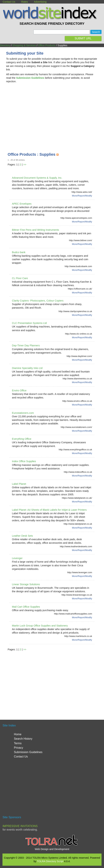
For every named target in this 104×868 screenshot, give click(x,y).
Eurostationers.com (23, 413)
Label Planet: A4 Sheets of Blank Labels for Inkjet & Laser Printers (49, 510)
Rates (25, 2)
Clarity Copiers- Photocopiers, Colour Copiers (38, 301)
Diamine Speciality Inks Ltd (27, 368)
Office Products (47, 45)
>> (25, 165)
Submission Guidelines (28, 752)
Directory (5, 45)
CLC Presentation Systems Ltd (29, 323)
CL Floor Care (20, 278)
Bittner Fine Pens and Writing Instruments (36, 230)
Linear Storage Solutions (26, 584)
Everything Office (22, 439)
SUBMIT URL (83, 38)
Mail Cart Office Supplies (26, 607)
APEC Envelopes (22, 204)
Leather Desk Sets (22, 536)
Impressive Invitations (20, 826)
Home (18, 734)
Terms (18, 743)
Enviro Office (19, 390)
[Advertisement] (52, 114)
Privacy (19, 748)
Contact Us (9, 2)
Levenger (17, 558)
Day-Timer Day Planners (26, 345)
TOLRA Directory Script (50, 861)
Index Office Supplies (24, 461)
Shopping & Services (24, 45)
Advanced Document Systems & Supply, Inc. (37, 178)
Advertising (40, 2)
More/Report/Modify (82, 196)
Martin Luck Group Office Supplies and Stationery (40, 626)
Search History (23, 739)
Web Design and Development (52, 849)
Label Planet (19, 484)
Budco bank (19, 252)
